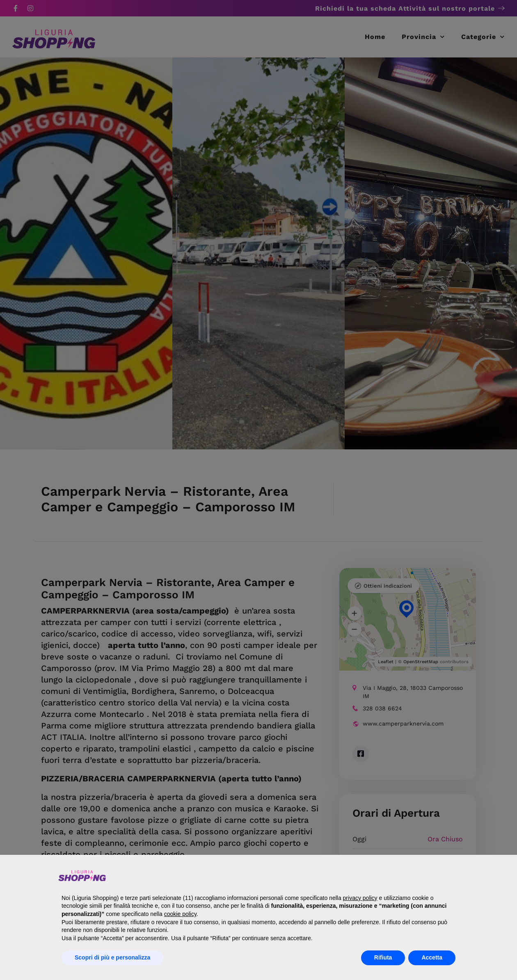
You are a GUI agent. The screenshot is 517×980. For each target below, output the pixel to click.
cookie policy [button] (180, 914)
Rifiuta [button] (383, 957)
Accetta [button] (432, 957)
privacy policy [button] (360, 898)
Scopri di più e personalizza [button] (112, 957)
